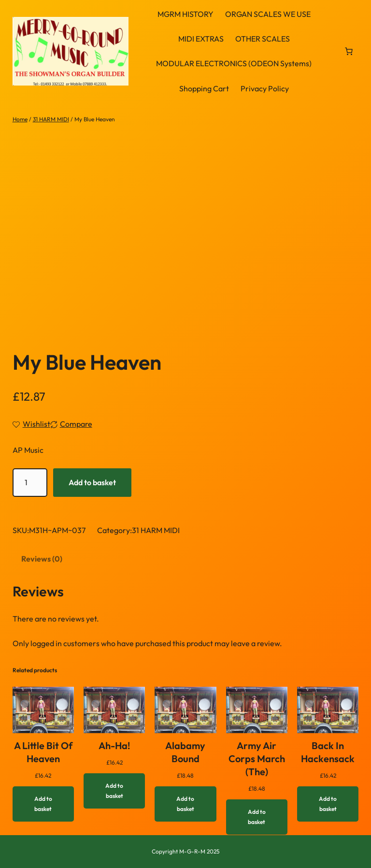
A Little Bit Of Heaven (43, 752)
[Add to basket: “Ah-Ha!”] (114, 791)
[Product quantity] (30, 483)
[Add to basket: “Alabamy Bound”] (185, 804)
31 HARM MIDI (51, 119)
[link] (349, 51)
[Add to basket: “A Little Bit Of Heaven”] (43, 804)
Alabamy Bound (185, 752)
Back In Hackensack (328, 752)
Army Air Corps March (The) (257, 759)
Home (20, 119)
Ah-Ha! (114, 745)
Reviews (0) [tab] (42, 559)
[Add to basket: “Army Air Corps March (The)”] (257, 817)
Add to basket (92, 482)
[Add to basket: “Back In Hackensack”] (328, 804)
